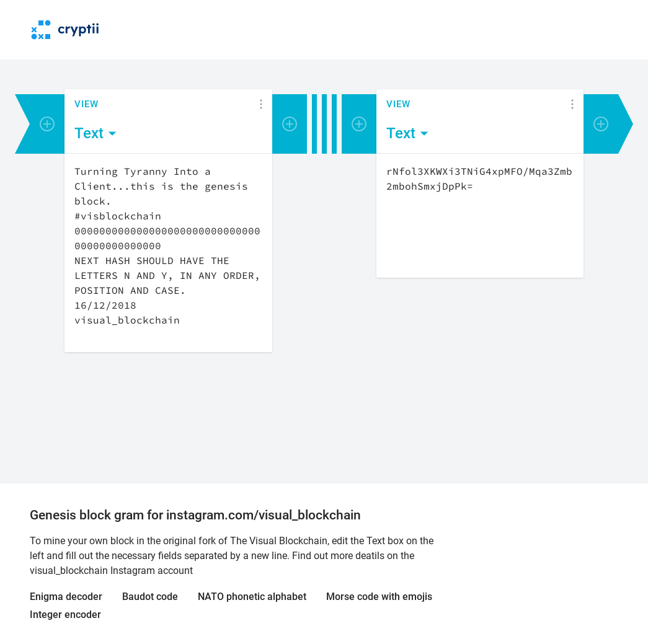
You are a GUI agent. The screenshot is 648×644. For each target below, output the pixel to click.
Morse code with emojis (379, 597)
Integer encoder (65, 615)
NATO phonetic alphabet (252, 597)
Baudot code (150, 597)
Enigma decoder (66, 597)
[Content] (168, 253)
